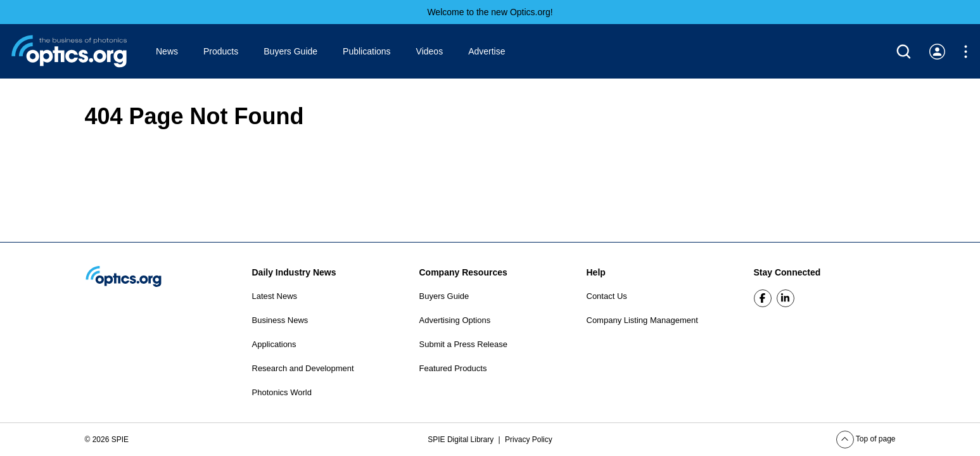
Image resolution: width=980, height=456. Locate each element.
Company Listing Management (642, 320)
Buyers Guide (290, 51)
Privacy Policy (529, 440)
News (167, 51)
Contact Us (607, 296)
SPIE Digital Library (461, 440)
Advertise (487, 51)
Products (221, 51)
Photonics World (282, 392)
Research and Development (303, 368)
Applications (274, 344)
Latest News (275, 296)
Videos (430, 51)
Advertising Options (455, 320)
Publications (367, 51)
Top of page (866, 439)
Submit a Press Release (463, 344)
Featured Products (453, 368)
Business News (280, 320)
